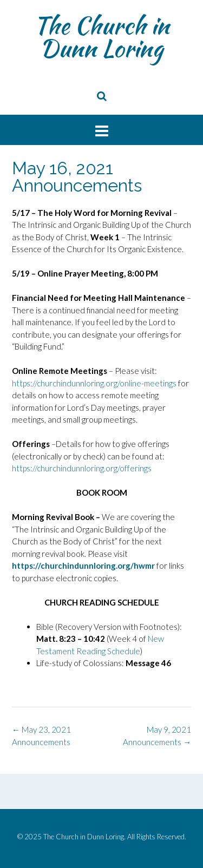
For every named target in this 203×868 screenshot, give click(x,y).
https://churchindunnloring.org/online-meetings (94, 383)
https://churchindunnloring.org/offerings (82, 468)
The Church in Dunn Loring (101, 37)
